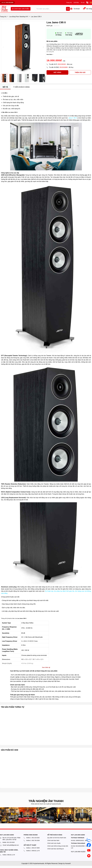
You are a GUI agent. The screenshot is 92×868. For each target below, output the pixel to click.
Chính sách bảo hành (53, 840)
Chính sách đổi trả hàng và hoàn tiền (58, 846)
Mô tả (5, 87)
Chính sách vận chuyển (54, 843)
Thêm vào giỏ (77, 72)
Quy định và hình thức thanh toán (57, 838)
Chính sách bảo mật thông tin (56, 849)
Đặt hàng (54, 72)
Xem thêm (50, 54)
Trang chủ (69, 3)
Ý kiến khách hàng (21, 87)
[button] (43, 47)
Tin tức (83, 3)
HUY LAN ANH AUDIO (78, 852)
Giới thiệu (76, 3)
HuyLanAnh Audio (8, 597)
